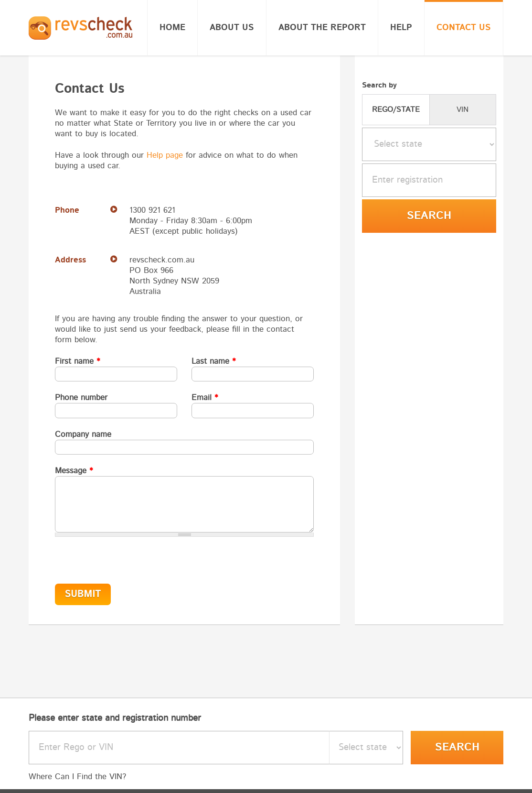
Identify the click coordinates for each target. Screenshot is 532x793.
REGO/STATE (396, 109)
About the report (322, 28)
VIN (463, 109)
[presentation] (120, 555)
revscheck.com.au (162, 260)
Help (401, 28)
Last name (214, 361)
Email (205, 397)
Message (74, 471)
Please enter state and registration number (115, 718)
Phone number (81, 397)
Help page (165, 155)
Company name (83, 434)
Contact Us (464, 28)
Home (172, 28)
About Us (232, 28)
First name (78, 361)
